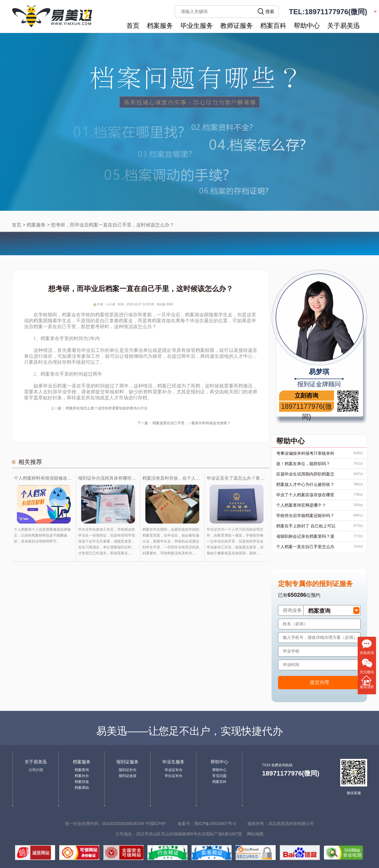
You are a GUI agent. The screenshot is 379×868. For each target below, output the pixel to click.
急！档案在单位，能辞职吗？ (303, 464)
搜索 (270, 11)
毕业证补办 (174, 770)
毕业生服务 (197, 26)
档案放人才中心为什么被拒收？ (305, 484)
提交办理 (319, 682)
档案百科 (273, 26)
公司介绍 (36, 770)
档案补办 (82, 776)
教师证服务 (237, 26)
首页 (133, 26)
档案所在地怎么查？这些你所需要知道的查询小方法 (107, 408)
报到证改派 (128, 776)
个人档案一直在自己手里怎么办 (305, 547)
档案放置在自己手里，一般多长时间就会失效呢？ (192, 423)
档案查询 (82, 770)
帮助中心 (307, 26)
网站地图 (255, 834)
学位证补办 (174, 776)
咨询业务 (292, 610)
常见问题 (219, 776)
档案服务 (160, 26)
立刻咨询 (306, 395)
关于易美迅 (343, 26)
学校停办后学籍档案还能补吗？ (305, 516)
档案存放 (82, 782)
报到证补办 (128, 770)
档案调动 (82, 788)
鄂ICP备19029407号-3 (215, 824)
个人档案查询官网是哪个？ (301, 505)
